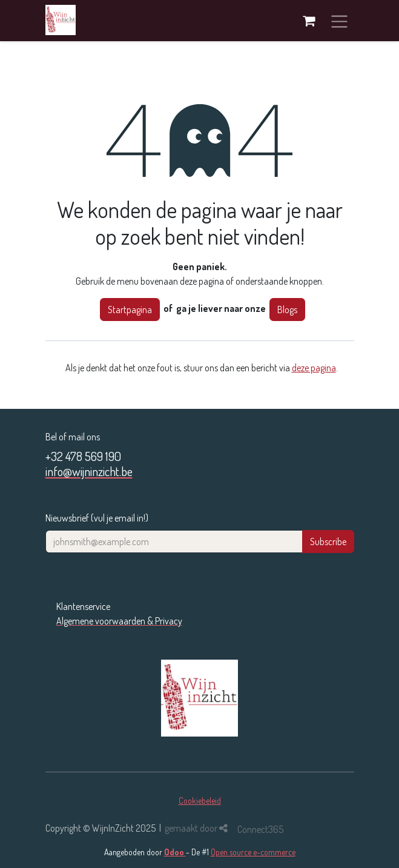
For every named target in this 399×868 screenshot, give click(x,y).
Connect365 (260, 829)
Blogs (287, 310)
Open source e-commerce (253, 852)
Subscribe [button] (328, 542)
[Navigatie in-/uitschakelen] (339, 21)
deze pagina (314, 368)
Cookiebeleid (200, 800)
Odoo (175, 852)
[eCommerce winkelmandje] (309, 21)
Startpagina (130, 310)
